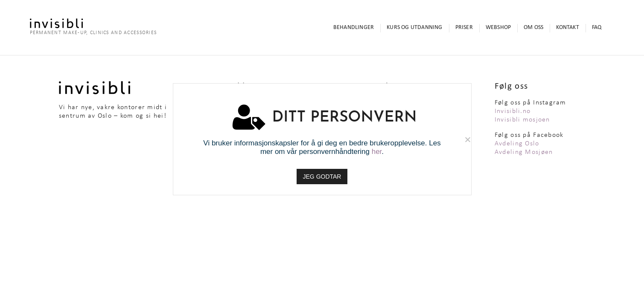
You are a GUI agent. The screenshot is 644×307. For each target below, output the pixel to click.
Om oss (533, 28)
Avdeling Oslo (517, 144)
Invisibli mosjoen (522, 120)
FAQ (597, 28)
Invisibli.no (513, 111)
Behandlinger (354, 28)
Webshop (498, 28)
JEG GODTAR (322, 177)
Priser (464, 28)
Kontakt (567, 28)
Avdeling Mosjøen (524, 152)
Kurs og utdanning (414, 28)
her (377, 152)
